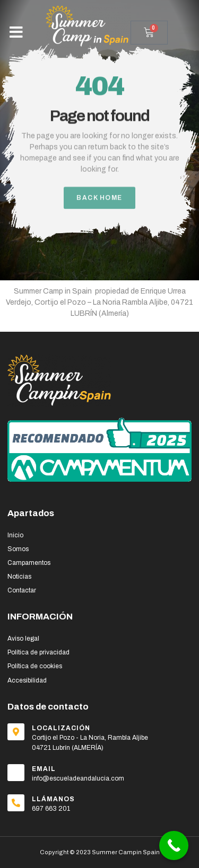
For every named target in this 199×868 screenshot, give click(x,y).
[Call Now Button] (174, 845)
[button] (16, 32)
